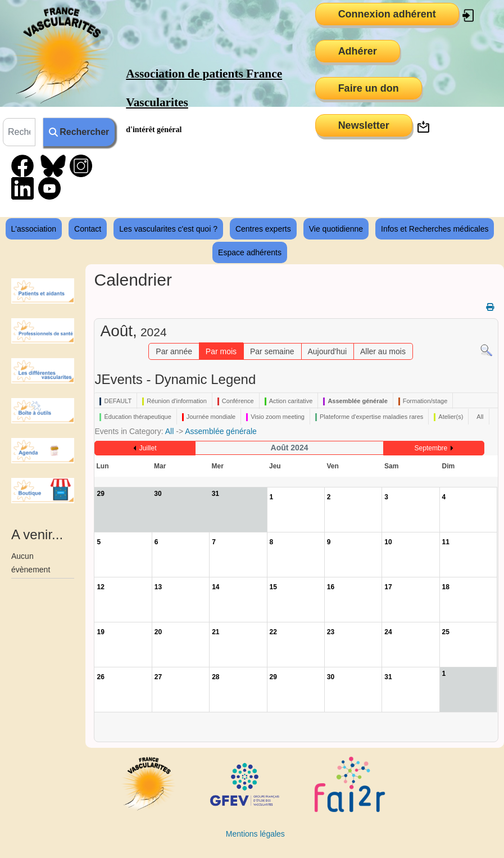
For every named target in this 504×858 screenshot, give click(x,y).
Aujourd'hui (327, 351)
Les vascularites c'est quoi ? (168, 229)
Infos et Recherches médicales (435, 229)
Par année (174, 351)
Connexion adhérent (387, 14)
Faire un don (369, 88)
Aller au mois (383, 351)
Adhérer (358, 51)
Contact (88, 229)
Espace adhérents (250, 252)
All (170, 431)
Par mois (221, 351)
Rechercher (79, 132)
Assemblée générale (221, 431)
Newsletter (364, 125)
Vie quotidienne (336, 229)
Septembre (431, 448)
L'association (34, 229)
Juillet (148, 448)
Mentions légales (255, 834)
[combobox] (19, 132)
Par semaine (272, 351)
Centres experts (263, 229)
